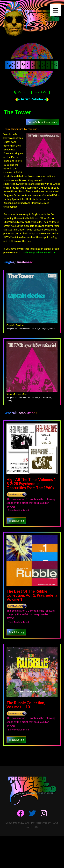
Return (21, 92)
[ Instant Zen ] (41, 92)
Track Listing (16, 521)
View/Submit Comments (43, 122)
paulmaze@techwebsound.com (39, 252)
